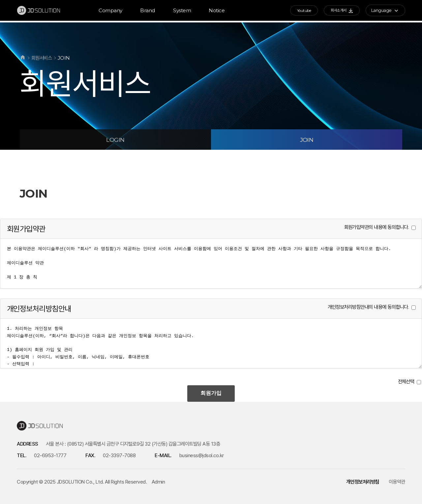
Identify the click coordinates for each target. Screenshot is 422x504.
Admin (158, 482)
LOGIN (115, 140)
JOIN (307, 140)
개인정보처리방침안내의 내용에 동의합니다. (368, 307)
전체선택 (406, 381)
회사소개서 (337, 11)
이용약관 (397, 482)
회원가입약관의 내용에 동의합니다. (377, 227)
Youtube (295, 11)
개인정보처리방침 (363, 482)
